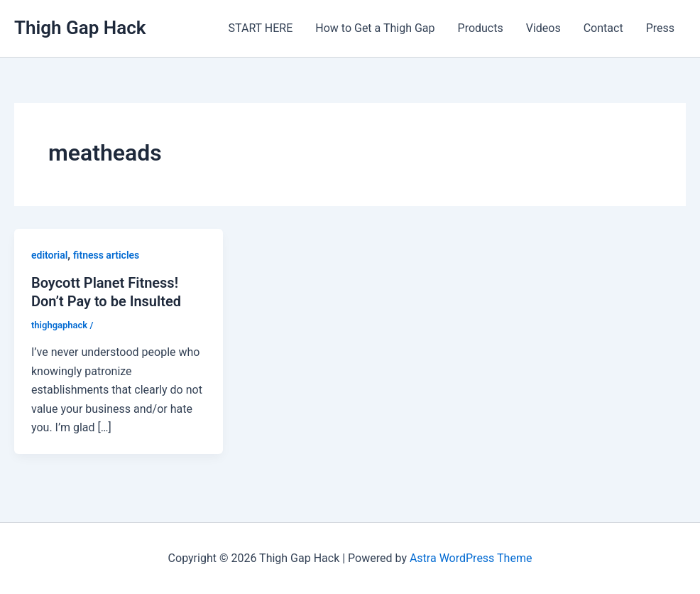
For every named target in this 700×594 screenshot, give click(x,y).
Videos (543, 28)
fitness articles (106, 255)
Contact (603, 28)
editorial (49, 255)
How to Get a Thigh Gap (375, 28)
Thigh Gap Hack (80, 28)
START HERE (261, 28)
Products (481, 28)
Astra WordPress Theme (471, 558)
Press (660, 28)
